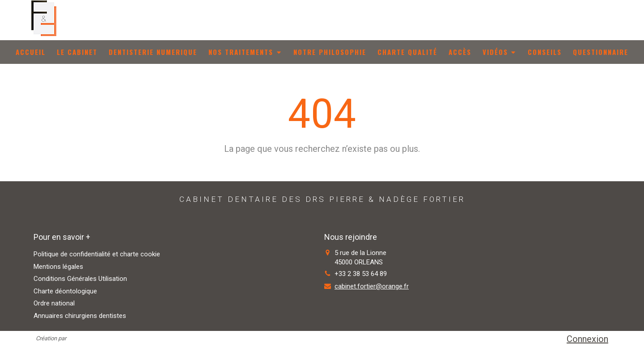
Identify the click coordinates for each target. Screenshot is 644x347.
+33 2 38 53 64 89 (361, 274)
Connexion (587, 339)
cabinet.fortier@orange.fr (372, 286)
